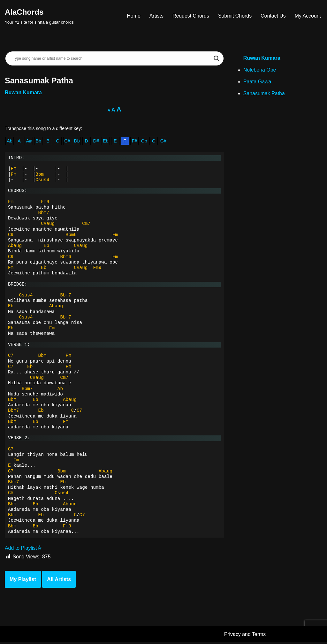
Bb (39, 141)
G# (164, 141)
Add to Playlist (23, 550)
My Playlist (23, 581)
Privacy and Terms (245, 636)
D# (96, 141)
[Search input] (112, 58)
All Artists (59, 581)
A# (29, 141)
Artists (156, 16)
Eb (106, 141)
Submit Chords (234, 16)
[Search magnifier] (217, 58)
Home (133, 16)
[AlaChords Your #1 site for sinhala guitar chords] (39, 16)
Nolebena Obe (260, 70)
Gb (145, 141)
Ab (10, 141)
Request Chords (190, 16)
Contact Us (273, 16)
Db (77, 141)
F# (135, 141)
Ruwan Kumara (23, 93)
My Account (308, 16)
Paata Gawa (257, 82)
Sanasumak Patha (264, 94)
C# (67, 141)
